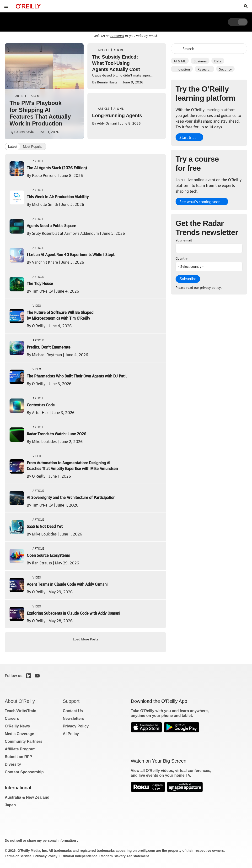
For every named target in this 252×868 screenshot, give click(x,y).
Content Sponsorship (24, 772)
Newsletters (74, 718)
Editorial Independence (79, 856)
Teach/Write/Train (21, 711)
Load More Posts (86, 639)
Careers (12, 718)
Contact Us (73, 711)
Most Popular (33, 147)
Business (200, 61)
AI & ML (180, 61)
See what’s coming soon (200, 202)
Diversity (13, 764)
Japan (10, 805)
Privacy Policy (76, 726)
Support (71, 701)
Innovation (182, 69)
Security (225, 69)
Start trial (188, 137)
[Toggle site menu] (6, 6)
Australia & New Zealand (27, 797)
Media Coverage (19, 734)
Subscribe (188, 279)
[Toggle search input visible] (246, 6)
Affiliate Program (20, 749)
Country (182, 258)
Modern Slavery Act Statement (125, 856)
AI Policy (71, 734)
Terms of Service (18, 856)
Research (204, 69)
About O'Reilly (20, 701)
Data (218, 61)
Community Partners (24, 741)
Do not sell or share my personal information (41, 841)
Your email (184, 240)
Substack (117, 36)
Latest (13, 147)
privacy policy (210, 287)
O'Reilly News (17, 726)
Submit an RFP (18, 757)
